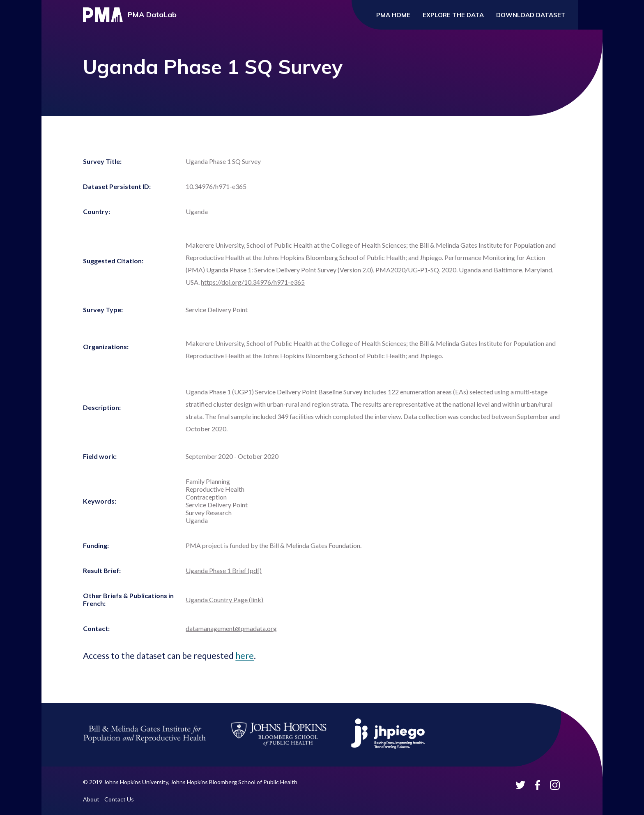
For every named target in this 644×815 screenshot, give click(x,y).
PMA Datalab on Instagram (555, 785)
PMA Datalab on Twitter (520, 785)
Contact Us (119, 799)
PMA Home (393, 15)
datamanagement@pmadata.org (231, 628)
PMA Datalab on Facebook (538, 785)
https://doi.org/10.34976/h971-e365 (253, 282)
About (91, 799)
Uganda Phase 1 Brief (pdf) (224, 570)
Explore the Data (453, 15)
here (245, 655)
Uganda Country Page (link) (224, 600)
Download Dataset (531, 15)
